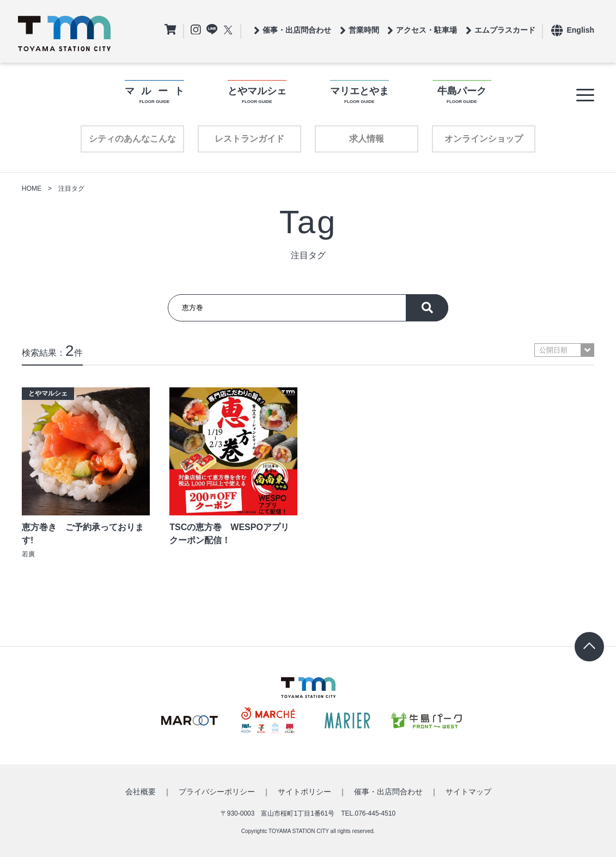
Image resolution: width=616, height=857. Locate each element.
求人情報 (367, 139)
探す (427, 308)
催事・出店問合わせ (388, 792)
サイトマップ (468, 792)
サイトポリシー (304, 792)
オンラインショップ (484, 139)
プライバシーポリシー (217, 792)
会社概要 (141, 792)
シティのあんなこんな (132, 139)
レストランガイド (249, 139)
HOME (32, 189)
